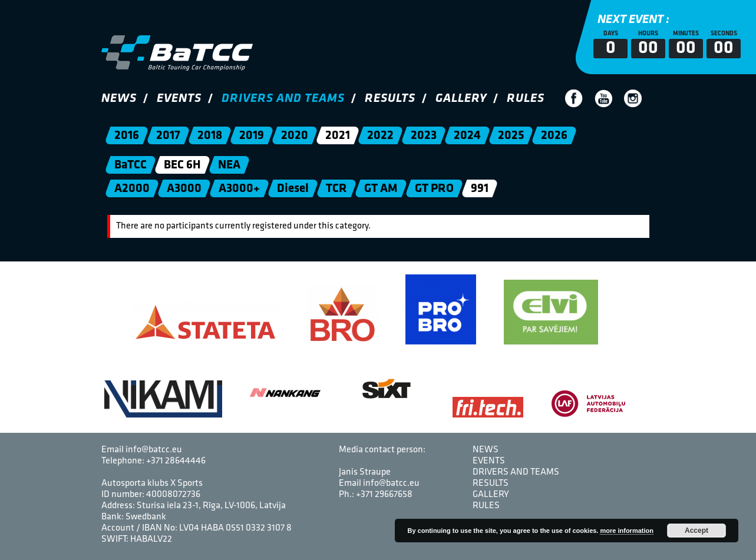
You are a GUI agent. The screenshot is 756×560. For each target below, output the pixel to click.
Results (390, 99)
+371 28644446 (176, 461)
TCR (336, 189)
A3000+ (239, 189)
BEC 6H (182, 165)
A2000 (131, 189)
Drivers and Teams (283, 99)
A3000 (184, 189)
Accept (696, 531)
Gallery (461, 99)
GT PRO (434, 189)
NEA (229, 165)
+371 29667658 (384, 495)
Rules (526, 99)
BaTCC (130, 165)
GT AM (380, 189)
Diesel (292, 189)
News (119, 99)
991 (479, 189)
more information (626, 531)
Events (179, 99)
